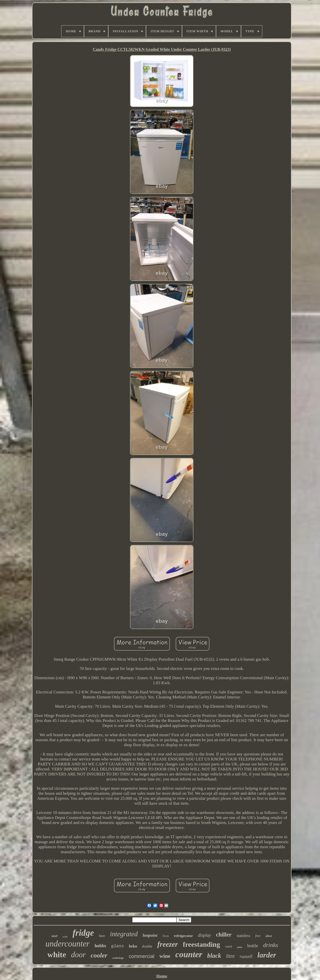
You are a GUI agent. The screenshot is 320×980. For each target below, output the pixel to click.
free (258, 936)
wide (65, 936)
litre (230, 956)
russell (246, 956)
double (147, 946)
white (57, 954)
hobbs (100, 946)
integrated (124, 934)
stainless (243, 936)
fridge (83, 933)
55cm (165, 936)
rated (228, 946)
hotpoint (150, 935)
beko (133, 946)
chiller (224, 935)
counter (189, 954)
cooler (99, 955)
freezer (167, 944)
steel (54, 936)
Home (162, 976)
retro (240, 947)
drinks (270, 945)
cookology (118, 958)
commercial (141, 956)
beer (102, 936)
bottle (253, 946)
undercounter (68, 944)
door (78, 955)
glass (117, 946)
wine (165, 956)
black (214, 956)
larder (267, 955)
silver (269, 936)
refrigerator (183, 936)
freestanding (201, 944)
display (204, 935)
